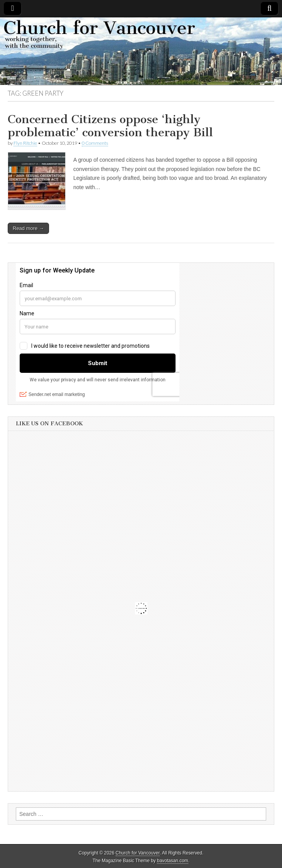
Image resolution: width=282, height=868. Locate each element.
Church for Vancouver (138, 853)
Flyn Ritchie (25, 143)
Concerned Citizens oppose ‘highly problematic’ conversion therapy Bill (110, 126)
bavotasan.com (173, 861)
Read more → (28, 228)
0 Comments (95, 143)
